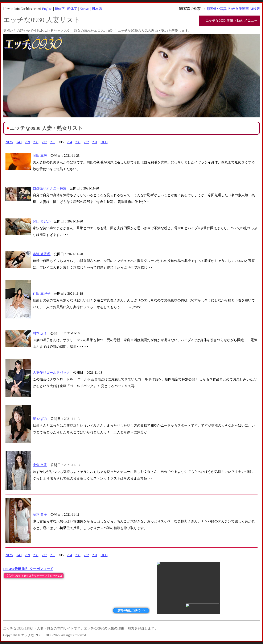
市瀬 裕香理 (42, 254)
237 (44, 142)
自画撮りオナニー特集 (50, 188)
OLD (104, 142)
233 (78, 142)
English (47, 9)
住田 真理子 (42, 294)
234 (70, 142)
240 (19, 142)
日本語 (97, 9)
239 (28, 142)
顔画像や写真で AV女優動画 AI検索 (233, 9)
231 (95, 142)
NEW (9, 142)
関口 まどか (42, 221)
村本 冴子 (40, 333)
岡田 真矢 (40, 156)
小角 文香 (40, 465)
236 (53, 142)
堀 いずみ (40, 419)
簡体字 (72, 9)
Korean (85, 9)
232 (86, 142)
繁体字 (60, 9)
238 (36, 142)
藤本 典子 (40, 515)
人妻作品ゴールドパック (51, 373)
